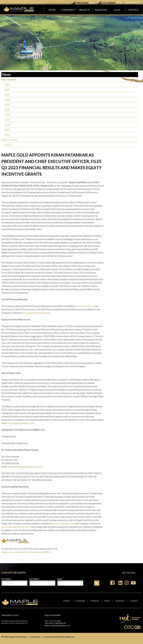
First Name (6, 579)
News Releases (9, 80)
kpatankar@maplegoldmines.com (25, 467)
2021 (7, 110)
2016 (7, 135)
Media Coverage (9, 140)
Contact (134, 601)
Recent (8, 145)
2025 (7, 90)
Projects (95, 601)
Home (66, 601)
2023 (7, 100)
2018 (7, 125)
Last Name (34, 579)
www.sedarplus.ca (85, 306)
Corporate (80, 601)
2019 (7, 120)
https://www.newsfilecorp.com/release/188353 (26, 552)
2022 (7, 105)
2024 (7, 95)
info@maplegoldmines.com (60, 626)
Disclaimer (35, 637)
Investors (120, 601)
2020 (7, 115)
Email (60, 579)
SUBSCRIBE (132, 3)
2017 (7, 130)
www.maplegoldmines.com (35, 313)
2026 (7, 85)
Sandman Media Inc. (65, 637)
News (107, 601)
